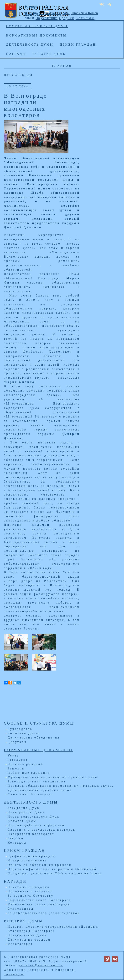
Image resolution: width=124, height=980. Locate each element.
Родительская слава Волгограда (39, 900)
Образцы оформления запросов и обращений (52, 869)
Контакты (17, 843)
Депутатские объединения (34, 737)
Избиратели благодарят (31, 834)
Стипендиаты (21, 909)
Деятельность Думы (30, 45)
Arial (66, 13)
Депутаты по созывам (29, 940)
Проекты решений (25, 764)
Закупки (16, 838)
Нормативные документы (36, 35)
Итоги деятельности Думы (34, 817)
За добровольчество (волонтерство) (44, 913)
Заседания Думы (24, 808)
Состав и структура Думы (37, 26)
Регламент (18, 760)
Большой (85, 18)
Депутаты (17, 742)
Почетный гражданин (29, 887)
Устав (13, 755)
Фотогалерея (20, 944)
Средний (67, 18)
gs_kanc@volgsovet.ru (41, 965)
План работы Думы (26, 812)
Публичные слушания (29, 773)
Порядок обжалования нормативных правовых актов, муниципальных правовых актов (61, 788)
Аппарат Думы (22, 821)
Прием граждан (78, 45)
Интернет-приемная (27, 860)
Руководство (20, 729)
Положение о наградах (30, 891)
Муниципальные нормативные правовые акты (53, 777)
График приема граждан (31, 856)
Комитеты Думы (23, 733)
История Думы (49, 54)
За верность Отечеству (31, 896)
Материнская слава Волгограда (39, 904)
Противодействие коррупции (36, 825)
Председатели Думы (27, 935)
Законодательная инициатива (37, 781)
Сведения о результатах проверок (41, 830)
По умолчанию (50, 13)
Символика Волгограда (30, 794)
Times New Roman (85, 13)
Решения (16, 768)
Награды (16, 54)
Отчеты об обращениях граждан (40, 865)
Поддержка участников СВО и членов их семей (55, 873)
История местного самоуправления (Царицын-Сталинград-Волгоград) (54, 929)
